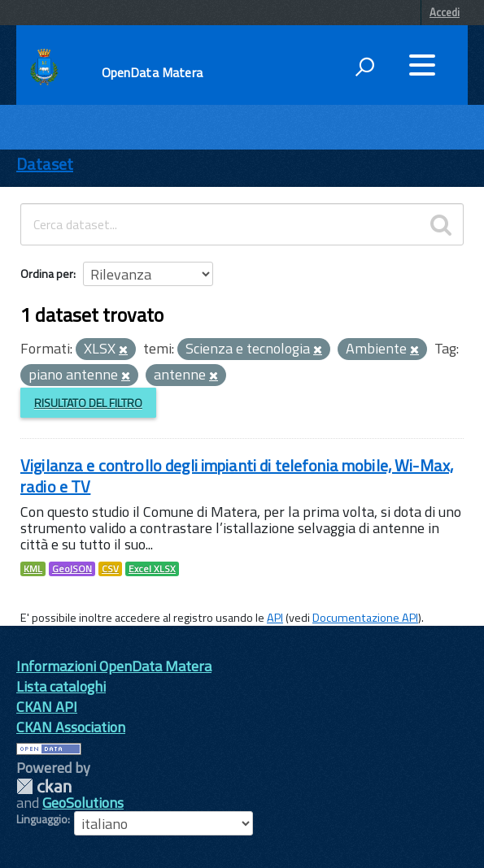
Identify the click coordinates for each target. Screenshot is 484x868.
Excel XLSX (152, 569)
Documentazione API (365, 618)
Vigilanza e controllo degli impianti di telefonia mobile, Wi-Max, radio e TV (237, 476)
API (275, 618)
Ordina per (47, 273)
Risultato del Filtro (88, 403)
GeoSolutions (83, 803)
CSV (110, 569)
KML (33, 569)
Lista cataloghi (61, 686)
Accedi (445, 12)
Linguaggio (42, 819)
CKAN (44, 786)
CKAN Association (71, 727)
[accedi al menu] (422, 65)
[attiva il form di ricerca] (364, 67)
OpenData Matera (152, 72)
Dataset (45, 164)
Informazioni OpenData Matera (114, 666)
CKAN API (47, 707)
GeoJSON (72, 569)
